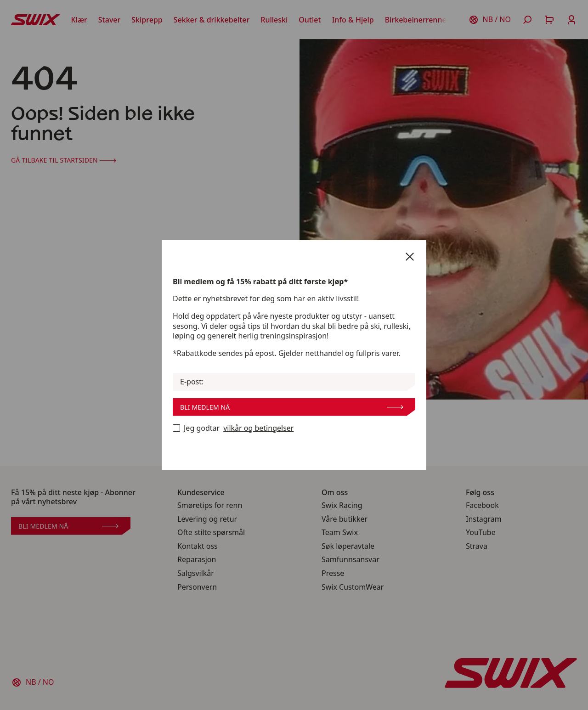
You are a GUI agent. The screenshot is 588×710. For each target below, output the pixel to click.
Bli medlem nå (292, 407)
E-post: (192, 382)
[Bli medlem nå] (176, 428)
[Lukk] (410, 257)
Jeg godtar (233, 428)
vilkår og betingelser (258, 428)
